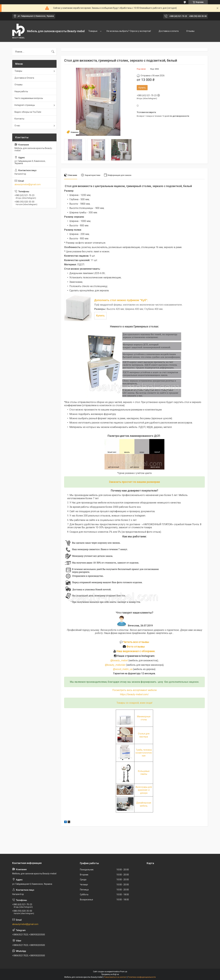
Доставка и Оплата (24, 78)
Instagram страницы (25, 105)
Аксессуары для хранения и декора (144, 790)
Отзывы (190, 31)
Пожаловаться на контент (115, 977)
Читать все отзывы (136, 642)
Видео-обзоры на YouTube (28, 112)
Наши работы (21, 91)
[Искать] (53, 52)
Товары (18, 71)
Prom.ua (124, 972)
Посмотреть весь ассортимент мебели (134, 690)
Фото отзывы (134, 647)
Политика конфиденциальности (142, 977)
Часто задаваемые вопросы (29, 98)
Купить (142, 88)
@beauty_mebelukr (115, 665)
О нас (17, 126)
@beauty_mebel (119, 660)
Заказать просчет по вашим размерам (134, 482)
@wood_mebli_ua (123, 669)
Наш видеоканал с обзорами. (134, 651)
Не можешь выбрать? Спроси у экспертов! (129, 31)
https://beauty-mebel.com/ (134, 694)
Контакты (19, 119)
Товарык (93, 31)
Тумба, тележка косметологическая (144, 753)
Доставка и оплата (169, 31)
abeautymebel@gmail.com (28, 184)
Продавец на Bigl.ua (110, 974)
